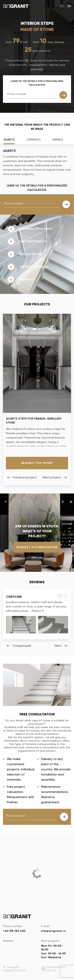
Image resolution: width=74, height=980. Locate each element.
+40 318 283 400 (14, 931)
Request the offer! (37, 463)
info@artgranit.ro (53, 931)
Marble (58, 140)
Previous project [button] (25, 477)
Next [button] (58, 646)
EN (69, 6)
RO (62, 6)
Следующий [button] (22, 646)
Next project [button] (52, 477)
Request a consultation (37, 547)
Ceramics (34, 140)
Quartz (9, 140)
